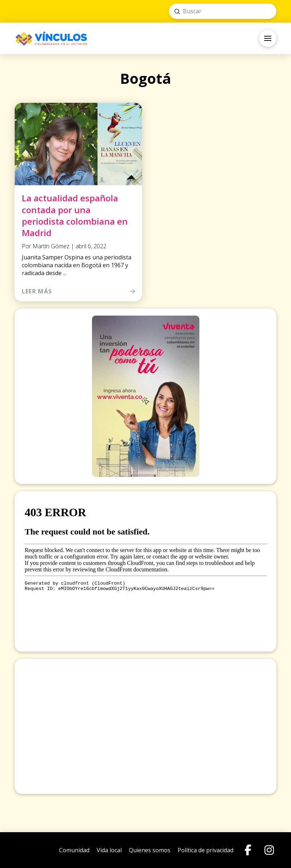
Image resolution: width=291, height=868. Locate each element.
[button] (268, 38)
